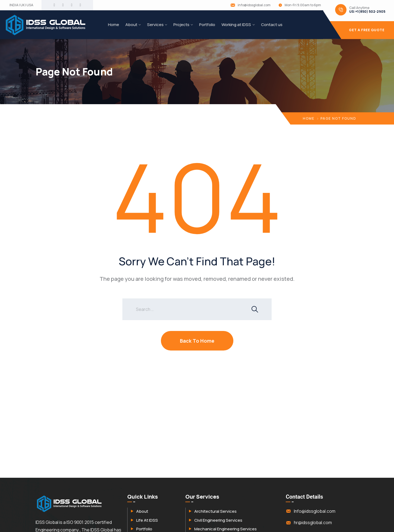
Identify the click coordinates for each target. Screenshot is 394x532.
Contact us (272, 25)
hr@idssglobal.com (313, 523)
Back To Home (197, 341)
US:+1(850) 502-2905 (367, 12)
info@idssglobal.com (254, 5)
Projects (181, 25)
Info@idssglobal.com (315, 511)
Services (155, 25)
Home (114, 25)
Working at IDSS (236, 25)
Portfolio (207, 25)
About (131, 25)
